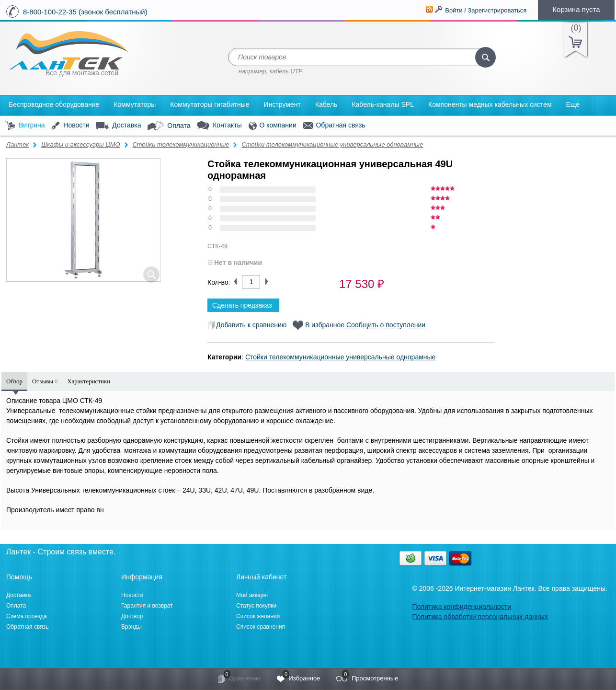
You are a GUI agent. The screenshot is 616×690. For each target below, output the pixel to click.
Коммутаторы (135, 104)
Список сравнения (261, 627)
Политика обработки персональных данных (480, 617)
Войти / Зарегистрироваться (486, 10)
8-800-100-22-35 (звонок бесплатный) (85, 12)
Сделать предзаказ (242, 305)
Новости (70, 126)
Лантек (18, 144)
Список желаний (258, 616)
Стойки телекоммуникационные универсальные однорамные (332, 144)
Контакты (219, 126)
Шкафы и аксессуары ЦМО (80, 144)
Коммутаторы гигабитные (210, 104)
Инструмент (282, 104)
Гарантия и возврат (147, 606)
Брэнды (131, 627)
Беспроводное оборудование (54, 104)
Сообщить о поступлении (386, 325)
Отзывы (45, 381)
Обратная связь (334, 126)
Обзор (14, 381)
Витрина (25, 126)
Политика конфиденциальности (462, 607)
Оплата (169, 126)
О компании (273, 126)
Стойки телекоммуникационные (181, 144)
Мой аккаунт (253, 595)
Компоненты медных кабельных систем (490, 104)
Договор (132, 616)
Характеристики (89, 381)
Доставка (118, 126)
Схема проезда (27, 616)
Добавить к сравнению (247, 325)
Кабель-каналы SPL (383, 104)
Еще (573, 104)
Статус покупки (256, 606)
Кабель (326, 104)
